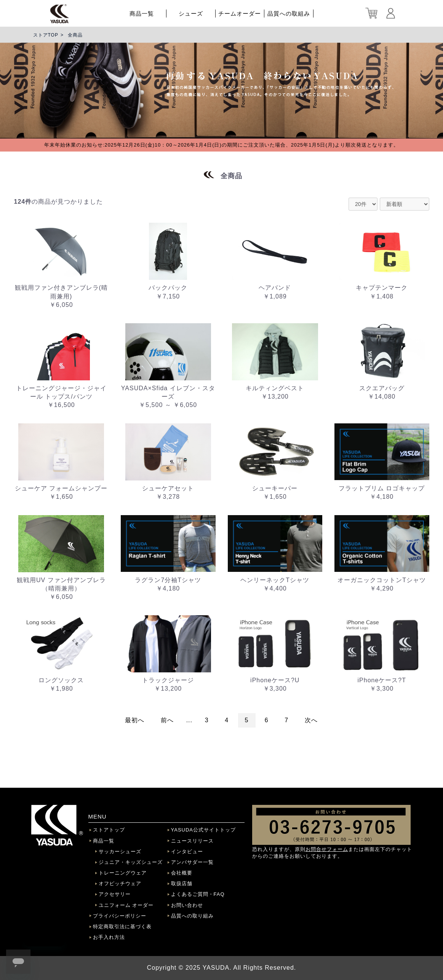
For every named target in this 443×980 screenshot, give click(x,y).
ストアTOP (46, 35)
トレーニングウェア (123, 873)
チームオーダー (240, 14)
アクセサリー (115, 894)
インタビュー (187, 852)
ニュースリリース (192, 841)
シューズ (191, 14)
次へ (311, 720)
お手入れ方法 (109, 937)
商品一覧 (142, 14)
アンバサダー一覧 (192, 862)
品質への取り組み (192, 916)
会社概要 (182, 873)
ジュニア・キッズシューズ (131, 862)
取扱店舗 (182, 883)
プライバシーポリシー (120, 916)
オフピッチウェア (120, 883)
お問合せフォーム (327, 849)
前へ (167, 720)
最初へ (135, 720)
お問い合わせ (187, 905)
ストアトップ (109, 830)
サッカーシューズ (120, 852)
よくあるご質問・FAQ (198, 894)
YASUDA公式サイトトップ (204, 830)
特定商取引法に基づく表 (122, 927)
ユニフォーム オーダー (126, 905)
